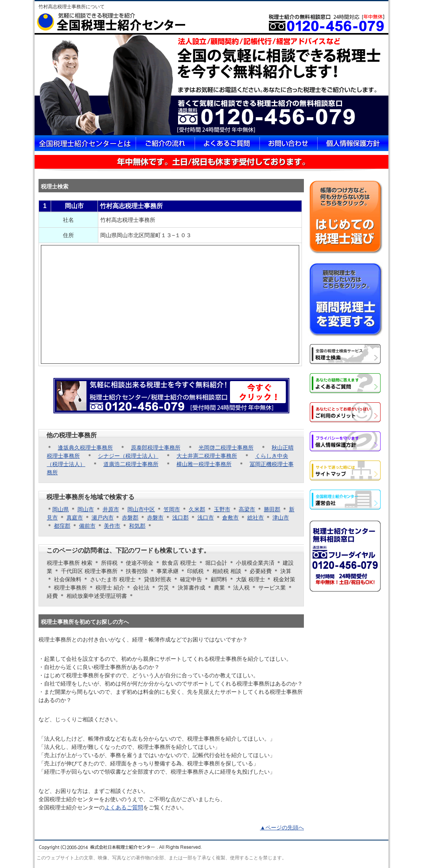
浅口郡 (180, 518)
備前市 (87, 526)
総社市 (256, 518)
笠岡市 (172, 509)
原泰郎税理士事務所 (156, 448)
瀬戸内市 (103, 518)
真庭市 (75, 518)
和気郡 (137, 526)
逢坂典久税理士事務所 (85, 448)
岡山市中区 (141, 509)
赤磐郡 (130, 518)
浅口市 (206, 518)
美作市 (112, 526)
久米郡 (197, 509)
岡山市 (86, 509)
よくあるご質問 (124, 807)
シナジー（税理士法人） (128, 456)
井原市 (111, 509)
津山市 (281, 518)
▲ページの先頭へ (282, 827)
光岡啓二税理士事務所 (226, 448)
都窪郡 (62, 526)
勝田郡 (272, 509)
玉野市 (222, 509)
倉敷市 (230, 518)
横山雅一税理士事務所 (204, 464)
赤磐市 (155, 518)
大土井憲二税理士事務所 (207, 456)
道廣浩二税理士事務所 (131, 464)
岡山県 (61, 509)
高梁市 (247, 509)
